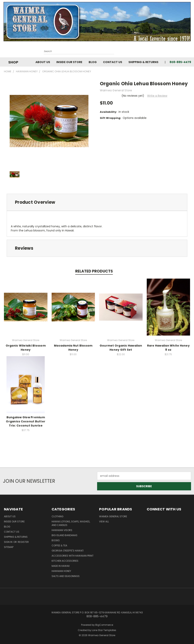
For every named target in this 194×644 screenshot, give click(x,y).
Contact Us (113, 62)
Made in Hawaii (61, 566)
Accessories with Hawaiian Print (73, 556)
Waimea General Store (113, 516)
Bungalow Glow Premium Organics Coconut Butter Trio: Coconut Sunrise (26, 421)
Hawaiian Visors (62, 530)
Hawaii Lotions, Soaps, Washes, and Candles (71, 523)
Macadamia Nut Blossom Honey (73, 348)
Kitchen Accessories (65, 561)
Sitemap (9, 547)
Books (56, 540)
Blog (93, 62)
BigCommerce (104, 625)
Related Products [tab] (94, 271)
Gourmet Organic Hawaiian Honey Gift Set (121, 348)
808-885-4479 (180, 62)
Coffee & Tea (59, 545)
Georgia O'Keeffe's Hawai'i (68, 551)
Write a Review (157, 96)
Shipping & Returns (143, 62)
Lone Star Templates (104, 630)
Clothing (58, 516)
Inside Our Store (69, 62)
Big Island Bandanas (65, 535)
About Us (43, 62)
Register (23, 542)
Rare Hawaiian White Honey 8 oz (168, 348)
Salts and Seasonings (66, 576)
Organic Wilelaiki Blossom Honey (26, 348)
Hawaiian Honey (61, 571)
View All (104, 522)
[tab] (97, 202)
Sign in (8, 542)
